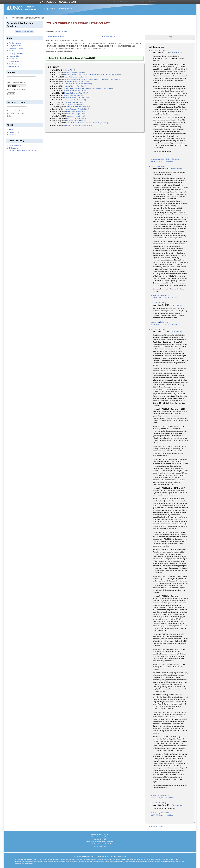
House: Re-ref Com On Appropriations (79, 84)
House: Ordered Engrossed (75, 121)
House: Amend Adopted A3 (75, 114)
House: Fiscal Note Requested (75, 100)
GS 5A (153, 161)
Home (8, 18)
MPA (149, 2)
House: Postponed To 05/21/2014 (77, 109)
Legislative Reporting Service (59, 9)
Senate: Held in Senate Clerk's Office (79, 125)
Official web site (15, 145)
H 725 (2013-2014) (159, 50)
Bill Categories (14, 61)
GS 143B (170, 161)
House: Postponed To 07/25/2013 (77, 98)
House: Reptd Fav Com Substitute (77, 82)
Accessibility (102, 846)
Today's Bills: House (16, 46)
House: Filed (70, 70)
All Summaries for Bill (158, 826)
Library (144, 2)
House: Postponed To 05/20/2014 (77, 107)
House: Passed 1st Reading (74, 72)
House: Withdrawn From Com (75, 77)
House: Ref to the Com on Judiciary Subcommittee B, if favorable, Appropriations (92, 75)
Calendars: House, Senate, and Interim (23, 151)
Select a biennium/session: (16, 82)
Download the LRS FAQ (24, 32)
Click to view (62, 32)
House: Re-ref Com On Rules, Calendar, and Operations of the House (88, 88)
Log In (96, 846)
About (11, 130)
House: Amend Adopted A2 (75, 111)
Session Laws (14, 59)
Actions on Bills (14, 56)
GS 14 (163, 161)
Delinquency (176, 159)
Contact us (12, 135)
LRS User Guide (14, 132)
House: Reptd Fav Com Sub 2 (75, 91)
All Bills (11, 51)
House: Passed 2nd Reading (74, 105)
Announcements (14, 67)
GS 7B (158, 161)
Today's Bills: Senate (16, 48)
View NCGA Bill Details (55, 37)
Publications (157, 2)
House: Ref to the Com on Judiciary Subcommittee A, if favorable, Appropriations (92, 79)
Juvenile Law (167, 159)
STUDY (153, 298)
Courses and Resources (133, 2)
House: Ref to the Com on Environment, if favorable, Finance (87, 123)
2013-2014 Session (108, 37)
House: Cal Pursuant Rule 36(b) (76, 93)
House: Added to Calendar (74, 95)
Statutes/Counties (15, 64)
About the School (119, 2)
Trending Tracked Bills (16, 54)
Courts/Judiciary (156, 159)
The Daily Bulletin (15, 43)
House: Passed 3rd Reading (76, 118)
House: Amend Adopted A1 (75, 116)
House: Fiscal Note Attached (73, 102)
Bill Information (15, 148)
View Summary (177, 53)
